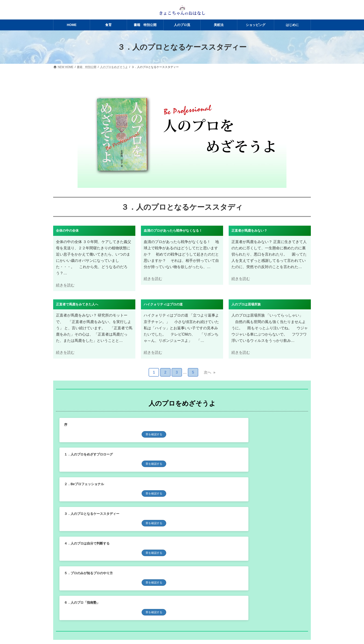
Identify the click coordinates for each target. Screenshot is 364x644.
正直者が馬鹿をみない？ (249, 231)
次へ (210, 372)
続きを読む (65, 285)
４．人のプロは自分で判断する (171, 456)
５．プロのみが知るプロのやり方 (256, 456)
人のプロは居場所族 (246, 304)
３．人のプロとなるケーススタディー (92, 456)
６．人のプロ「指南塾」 (82, 487)
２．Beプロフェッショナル (252, 425)
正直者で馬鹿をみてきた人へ (77, 304)
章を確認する (98, 434)
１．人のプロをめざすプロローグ (172, 425)
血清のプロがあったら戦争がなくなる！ (173, 231)
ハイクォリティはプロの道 (163, 304)
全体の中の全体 (67, 231)
